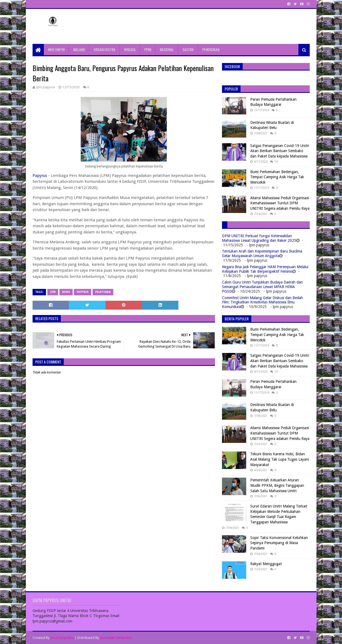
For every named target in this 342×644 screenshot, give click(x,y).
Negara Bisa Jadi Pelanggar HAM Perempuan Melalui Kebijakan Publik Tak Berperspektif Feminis (265, 269)
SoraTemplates (62, 638)
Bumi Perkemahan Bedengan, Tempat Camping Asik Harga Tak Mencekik (277, 177)
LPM (53, 292)
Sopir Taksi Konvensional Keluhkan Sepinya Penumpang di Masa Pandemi (279, 543)
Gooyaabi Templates (116, 638)
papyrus (83, 292)
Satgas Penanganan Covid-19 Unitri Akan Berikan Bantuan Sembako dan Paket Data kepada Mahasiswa (280, 151)
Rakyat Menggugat (266, 564)
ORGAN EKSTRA (105, 49)
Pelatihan (103, 292)
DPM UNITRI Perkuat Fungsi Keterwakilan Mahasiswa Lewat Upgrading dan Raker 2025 (259, 238)
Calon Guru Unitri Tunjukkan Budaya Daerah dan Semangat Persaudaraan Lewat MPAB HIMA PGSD (262, 287)
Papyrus (40, 176)
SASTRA (188, 49)
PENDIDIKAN (211, 49)
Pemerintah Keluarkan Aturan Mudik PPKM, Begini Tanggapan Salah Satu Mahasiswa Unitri (277, 485)
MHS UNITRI (56, 49)
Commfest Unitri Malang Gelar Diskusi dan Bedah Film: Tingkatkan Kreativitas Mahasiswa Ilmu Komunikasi (262, 302)
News (66, 292)
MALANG (79, 49)
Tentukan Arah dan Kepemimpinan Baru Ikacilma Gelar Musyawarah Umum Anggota (262, 253)
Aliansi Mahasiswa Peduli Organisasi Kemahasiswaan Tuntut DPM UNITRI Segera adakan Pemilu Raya (280, 203)
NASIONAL (167, 49)
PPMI (148, 49)
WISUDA (130, 49)
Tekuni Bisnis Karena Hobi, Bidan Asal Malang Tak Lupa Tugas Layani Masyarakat (280, 459)
